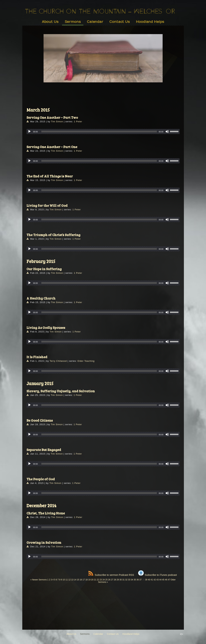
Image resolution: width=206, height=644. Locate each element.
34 (132, 580)
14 (75, 580)
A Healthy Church (41, 298)
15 (78, 580)
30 (121, 580)
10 (64, 580)
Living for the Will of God (47, 205)
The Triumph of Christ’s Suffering (53, 235)
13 (72, 580)
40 (149, 580)
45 (163, 580)
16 (81, 580)
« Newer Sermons (39, 580)
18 (86, 580)
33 (129, 580)
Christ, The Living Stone (46, 513)
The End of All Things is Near (50, 176)
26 (109, 580)
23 (101, 580)
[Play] (29, 131)
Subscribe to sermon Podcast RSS (111, 575)
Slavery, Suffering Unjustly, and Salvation (61, 391)
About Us (50, 22)
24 (104, 580)
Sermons (73, 22)
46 (166, 580)
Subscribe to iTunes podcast (158, 575)
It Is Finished (37, 357)
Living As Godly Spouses (46, 327)
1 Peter (78, 122)
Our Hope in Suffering (44, 269)
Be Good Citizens (40, 420)
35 (135, 580)
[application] (103, 131)
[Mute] (167, 131)
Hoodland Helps (150, 22)
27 (112, 580)
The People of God (41, 479)
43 (158, 580)
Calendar (95, 22)
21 (95, 580)
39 (146, 580)
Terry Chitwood (58, 361)
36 (138, 580)
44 (160, 580)
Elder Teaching (86, 361)
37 (140, 580)
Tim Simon (57, 122)
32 (126, 580)
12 (69, 580)
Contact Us (120, 22)
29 (118, 580)
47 (169, 580)
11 (67, 580)
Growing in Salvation (44, 542)
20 (92, 580)
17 (84, 580)
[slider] (99, 131)
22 (98, 580)
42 (155, 580)
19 (89, 580)
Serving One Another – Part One (52, 147)
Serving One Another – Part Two (52, 117)
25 (106, 580)
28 (115, 580)
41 (152, 580)
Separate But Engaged (44, 450)
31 (123, 580)
